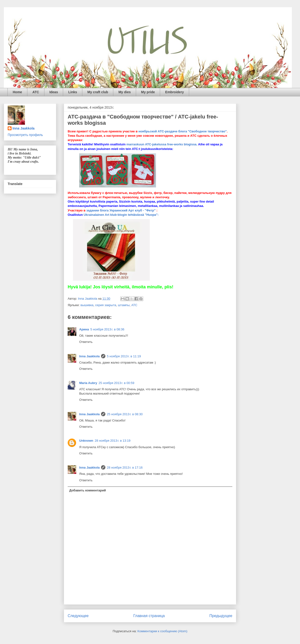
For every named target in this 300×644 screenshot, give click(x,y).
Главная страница (149, 616)
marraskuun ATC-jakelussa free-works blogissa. (162, 144)
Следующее (78, 616)
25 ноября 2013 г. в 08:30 (125, 414)
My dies (124, 92)
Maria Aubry (88, 383)
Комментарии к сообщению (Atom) (162, 631)
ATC (36, 92)
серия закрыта (106, 305)
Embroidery (174, 92)
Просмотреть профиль (25, 135)
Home (17, 92)
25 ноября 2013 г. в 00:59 (117, 383)
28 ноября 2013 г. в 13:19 (113, 441)
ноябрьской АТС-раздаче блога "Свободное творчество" (183, 131)
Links (73, 92)
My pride (148, 92)
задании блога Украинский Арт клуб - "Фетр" (121, 210)
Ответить (86, 342)
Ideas (54, 92)
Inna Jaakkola (89, 356)
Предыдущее (221, 616)
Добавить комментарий (88, 490)
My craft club (98, 92)
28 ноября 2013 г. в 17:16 (125, 468)
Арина (84, 329)
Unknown (86, 441)
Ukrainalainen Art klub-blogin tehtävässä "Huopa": (121, 215)
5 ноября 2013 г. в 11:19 (124, 356)
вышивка (87, 305)
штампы (124, 305)
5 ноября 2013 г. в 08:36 (107, 329)
